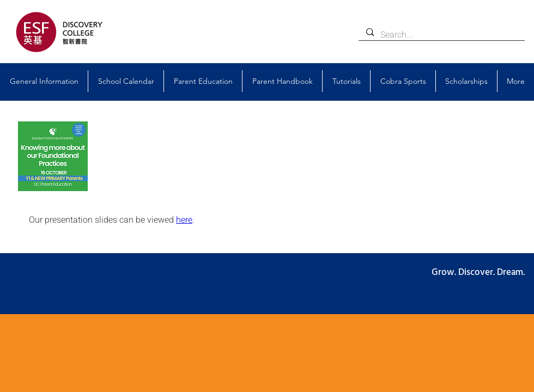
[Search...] (441, 35)
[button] (44, 81)
